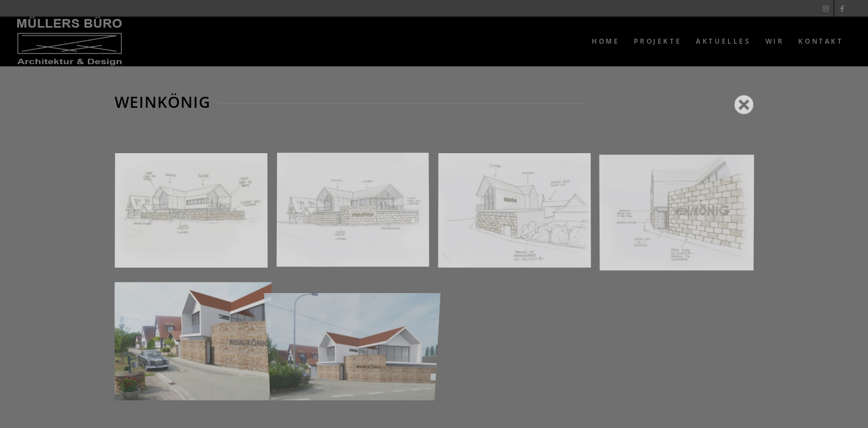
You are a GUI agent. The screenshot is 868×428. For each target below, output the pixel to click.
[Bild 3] (519, 215)
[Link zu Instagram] (826, 8)
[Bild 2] (357, 215)
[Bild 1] (195, 215)
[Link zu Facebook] (843, 8)
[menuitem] (606, 41)
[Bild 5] (195, 339)
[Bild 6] (357, 339)
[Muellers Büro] (69, 41)
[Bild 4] (681, 215)
